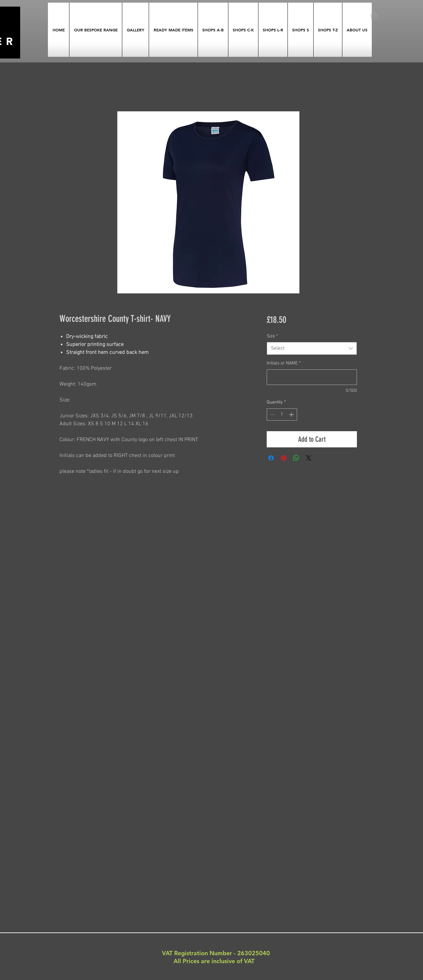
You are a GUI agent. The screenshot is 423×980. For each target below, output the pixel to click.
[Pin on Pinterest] (284, 458)
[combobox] (312, 348)
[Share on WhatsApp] (296, 458)
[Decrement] (272, 415)
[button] (379, 15)
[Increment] (292, 415)
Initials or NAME (284, 363)
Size (272, 336)
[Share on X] (309, 458)
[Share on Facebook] (271, 458)
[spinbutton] (282, 415)
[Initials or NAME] (312, 377)
